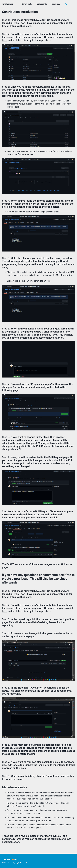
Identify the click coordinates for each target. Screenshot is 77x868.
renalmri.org (8, 4)
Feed (15, 859)
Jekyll (17, 863)
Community (27, 4)
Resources (56, 4)
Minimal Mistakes (26, 863)
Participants (41, 4)
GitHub (6, 859)
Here (21, 275)
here (5, 40)
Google (42, 806)
